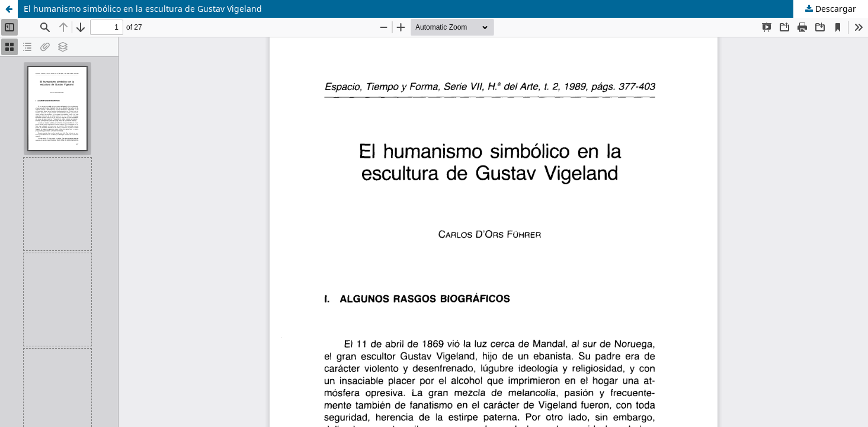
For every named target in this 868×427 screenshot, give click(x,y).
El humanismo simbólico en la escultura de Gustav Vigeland (143, 9)
